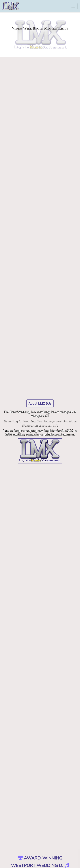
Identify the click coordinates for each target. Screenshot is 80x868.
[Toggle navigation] (73, 6)
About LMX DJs (40, 404)
